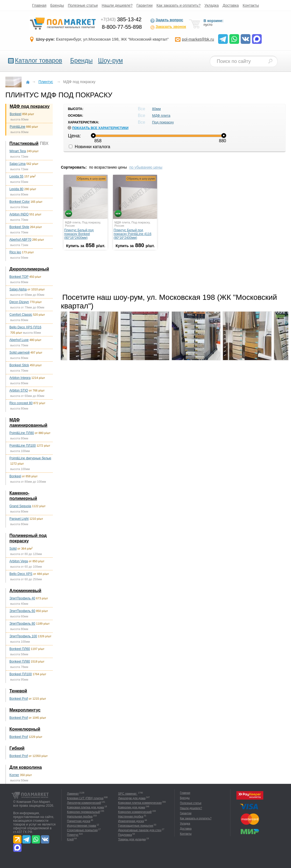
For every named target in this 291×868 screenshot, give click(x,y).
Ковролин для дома (132, 807)
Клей (70, 839)
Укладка (212, 5)
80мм (156, 109)
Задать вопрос (167, 20)
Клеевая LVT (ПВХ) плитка (85, 798)
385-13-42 (121, 19)
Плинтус (73, 835)
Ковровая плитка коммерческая (140, 803)
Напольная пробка (80, 816)
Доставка (231, 5)
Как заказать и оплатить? (179, 5)
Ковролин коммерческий (135, 812)
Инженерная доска (131, 821)
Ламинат (73, 794)
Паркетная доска (79, 821)
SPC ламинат (128, 794)
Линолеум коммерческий (84, 803)
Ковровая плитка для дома (85, 807)
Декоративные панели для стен (140, 830)
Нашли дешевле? (117, 5)
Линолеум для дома (132, 798)
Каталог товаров (38, 61)
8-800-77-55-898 (122, 27)
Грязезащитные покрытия (136, 826)
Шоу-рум (110, 61)
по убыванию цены (146, 167)
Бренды (57, 5)
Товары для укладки (132, 839)
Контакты (251, 5)
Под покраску (163, 122)
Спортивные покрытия (82, 830)
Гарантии (144, 5)
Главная (39, 5)
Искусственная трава (81, 826)
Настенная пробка (131, 816)
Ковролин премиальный (83, 812)
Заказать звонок (168, 27)
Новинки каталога (89, 147)
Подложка (125, 835)
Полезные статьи (83, 5)
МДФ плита (161, 115)
